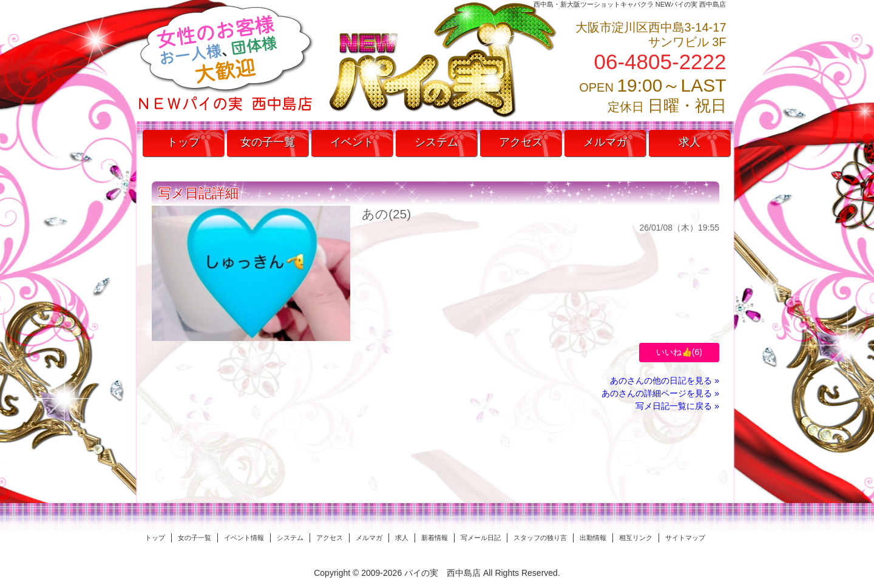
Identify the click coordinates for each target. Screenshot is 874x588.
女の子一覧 (268, 142)
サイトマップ (685, 538)
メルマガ (605, 142)
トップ (183, 142)
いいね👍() (679, 352)
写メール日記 (481, 538)
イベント (352, 142)
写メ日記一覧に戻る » (677, 406)
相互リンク (636, 538)
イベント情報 (244, 538)
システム (436, 142)
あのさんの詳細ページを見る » (660, 393)
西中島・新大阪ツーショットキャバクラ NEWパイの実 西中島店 (630, 4)
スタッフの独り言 (540, 538)
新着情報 (435, 538)
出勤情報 (593, 538)
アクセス (521, 142)
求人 (689, 142)
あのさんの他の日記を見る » (665, 380)
